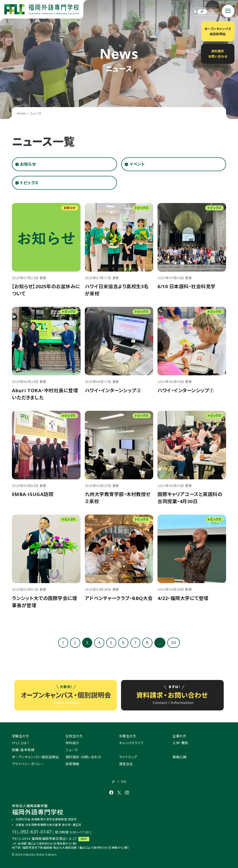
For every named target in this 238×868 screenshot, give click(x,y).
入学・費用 (180, 743)
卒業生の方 (128, 736)
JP (202, 12)
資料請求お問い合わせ (218, 54)
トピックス (29, 183)
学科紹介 (72, 743)
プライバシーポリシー (28, 764)
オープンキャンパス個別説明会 (218, 31)
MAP (84, 839)
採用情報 (72, 764)
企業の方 (179, 736)
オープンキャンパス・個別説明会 (35, 757)
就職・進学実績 (23, 750)
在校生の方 (74, 736)
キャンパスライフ (131, 743)
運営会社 (126, 764)
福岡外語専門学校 (38, 810)
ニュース (72, 750)
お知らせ (28, 164)
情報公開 (179, 757)
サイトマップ (128, 757)
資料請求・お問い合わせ (83, 757)
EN (213, 12)
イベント (137, 164)
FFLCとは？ (21, 743)
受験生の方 (20, 736)
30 (174, 642)
